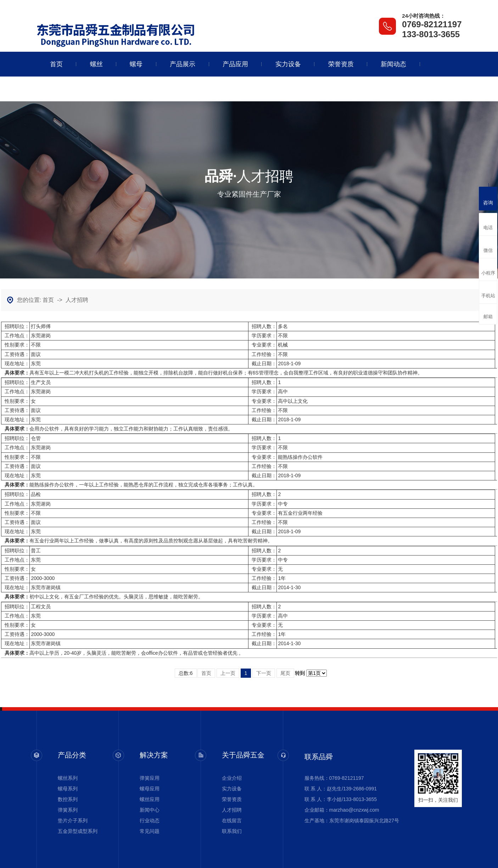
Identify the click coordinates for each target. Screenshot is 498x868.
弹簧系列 (68, 810)
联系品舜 (116, 89)
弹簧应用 (150, 778)
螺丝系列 (68, 778)
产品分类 (72, 755)
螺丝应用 (150, 799)
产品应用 (235, 64)
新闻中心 (150, 810)
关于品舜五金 (243, 755)
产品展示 (183, 64)
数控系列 (68, 799)
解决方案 (154, 755)
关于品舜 (63, 89)
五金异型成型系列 (78, 831)
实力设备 (288, 64)
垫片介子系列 (73, 821)
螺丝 (96, 64)
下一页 (264, 673)
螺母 (136, 64)
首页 (56, 64)
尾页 (285, 673)
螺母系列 (68, 789)
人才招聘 (77, 300)
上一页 (228, 673)
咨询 (488, 198)
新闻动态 (393, 64)
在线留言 (232, 821)
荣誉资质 (341, 64)
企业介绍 (232, 778)
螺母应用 (150, 789)
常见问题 (150, 831)
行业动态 (150, 821)
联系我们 (232, 831)
